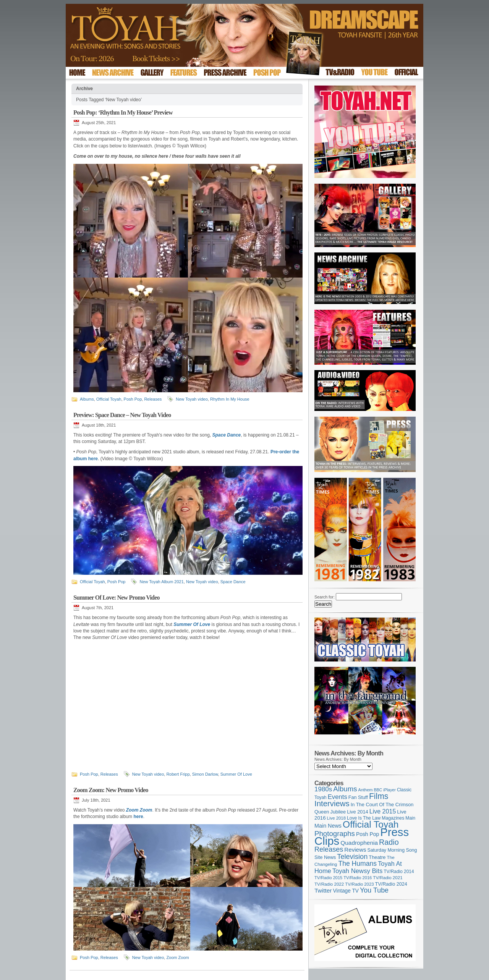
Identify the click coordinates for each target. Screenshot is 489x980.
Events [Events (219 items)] (338, 797)
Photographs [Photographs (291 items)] (335, 834)
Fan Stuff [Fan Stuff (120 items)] (358, 797)
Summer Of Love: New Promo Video (117, 598)
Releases (153, 399)
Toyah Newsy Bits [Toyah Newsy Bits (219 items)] (358, 871)
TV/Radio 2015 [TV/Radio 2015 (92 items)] (328, 878)
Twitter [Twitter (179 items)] (323, 890)
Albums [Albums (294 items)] (345, 789)
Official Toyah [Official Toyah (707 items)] (371, 824)
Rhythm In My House (230, 399)
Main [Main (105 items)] (410, 818)
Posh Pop (133, 399)
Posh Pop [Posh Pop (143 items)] (368, 834)
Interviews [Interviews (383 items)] (332, 804)
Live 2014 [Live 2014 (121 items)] (358, 812)
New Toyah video (192, 399)
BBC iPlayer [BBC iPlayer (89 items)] (385, 790)
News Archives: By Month (338, 759)
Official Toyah (109, 399)
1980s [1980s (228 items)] (323, 789)
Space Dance (233, 582)
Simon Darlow (205, 774)
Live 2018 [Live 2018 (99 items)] (337, 818)
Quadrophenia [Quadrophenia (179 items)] (359, 843)
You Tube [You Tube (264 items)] (374, 890)
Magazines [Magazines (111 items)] (393, 818)
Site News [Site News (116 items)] (325, 857)
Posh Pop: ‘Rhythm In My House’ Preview (123, 112)
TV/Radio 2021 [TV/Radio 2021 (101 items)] (388, 878)
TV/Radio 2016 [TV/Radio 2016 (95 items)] (358, 878)
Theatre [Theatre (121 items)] (377, 857)
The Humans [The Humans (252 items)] (357, 864)
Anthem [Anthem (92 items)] (366, 790)
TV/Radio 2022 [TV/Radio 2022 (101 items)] (329, 884)
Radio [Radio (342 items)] (389, 842)
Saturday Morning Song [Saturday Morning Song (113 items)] (392, 850)
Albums (87, 399)
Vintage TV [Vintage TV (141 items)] (346, 891)
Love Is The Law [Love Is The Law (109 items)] (364, 818)
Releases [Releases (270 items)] (329, 849)
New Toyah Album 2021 (161, 582)
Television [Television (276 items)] (352, 857)
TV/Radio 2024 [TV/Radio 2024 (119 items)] (391, 884)
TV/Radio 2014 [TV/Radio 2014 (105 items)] (399, 872)
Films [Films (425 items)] (379, 796)
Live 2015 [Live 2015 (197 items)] (383, 811)
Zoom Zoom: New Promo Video (111, 790)
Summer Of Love (236, 774)
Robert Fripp (178, 774)
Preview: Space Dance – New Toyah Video (122, 415)
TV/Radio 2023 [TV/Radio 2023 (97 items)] (359, 884)
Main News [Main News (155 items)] (328, 826)
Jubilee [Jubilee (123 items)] (338, 812)
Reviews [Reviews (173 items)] (355, 850)
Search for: (325, 597)
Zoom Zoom (177, 957)
